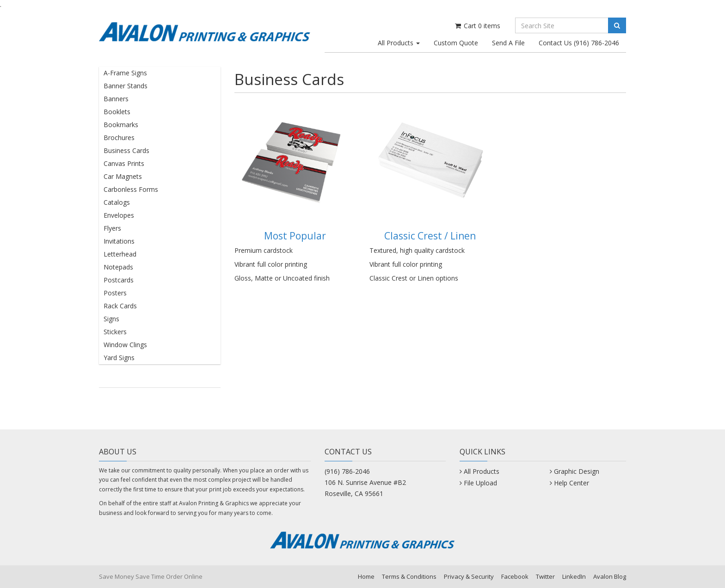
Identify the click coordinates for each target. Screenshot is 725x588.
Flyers (112, 228)
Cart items (477, 26)
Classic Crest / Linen (430, 236)
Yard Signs (119, 358)
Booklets (117, 112)
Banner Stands (126, 86)
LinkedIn (574, 576)
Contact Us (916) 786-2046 (579, 43)
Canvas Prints (124, 163)
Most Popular (295, 236)
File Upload (480, 483)
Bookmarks (121, 125)
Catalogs (117, 202)
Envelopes (119, 215)
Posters (115, 293)
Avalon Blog (610, 576)
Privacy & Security (469, 576)
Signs (111, 319)
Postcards (119, 280)
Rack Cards (120, 306)
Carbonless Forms (131, 189)
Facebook (515, 576)
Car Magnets (123, 176)
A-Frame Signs (125, 73)
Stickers (115, 332)
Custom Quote (456, 43)
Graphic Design (577, 471)
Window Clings (125, 345)
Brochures (119, 138)
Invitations (119, 241)
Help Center (571, 483)
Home (366, 576)
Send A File (508, 43)
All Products (399, 43)
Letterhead (120, 254)
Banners (116, 99)
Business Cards (126, 150)
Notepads (118, 267)
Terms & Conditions (409, 576)
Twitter (545, 576)
